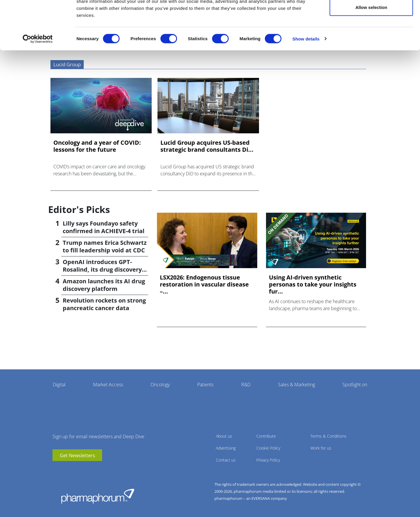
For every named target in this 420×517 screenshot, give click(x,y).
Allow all (371, 15)
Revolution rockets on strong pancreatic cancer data (104, 304)
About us (224, 436)
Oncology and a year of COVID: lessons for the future (97, 146)
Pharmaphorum (98, 496)
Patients (205, 385)
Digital (59, 385)
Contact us (226, 460)
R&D (246, 385)
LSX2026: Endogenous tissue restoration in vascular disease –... (204, 284)
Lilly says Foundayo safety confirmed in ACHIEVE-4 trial (104, 227)
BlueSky (74, 470)
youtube (57, 470)
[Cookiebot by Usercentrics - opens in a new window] (38, 66)
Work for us (321, 448)
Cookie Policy (268, 448)
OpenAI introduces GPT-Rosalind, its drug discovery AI (102, 269)
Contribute (266, 436)
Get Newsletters (77, 455)
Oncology (160, 385)
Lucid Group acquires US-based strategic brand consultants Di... (207, 146)
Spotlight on (355, 385)
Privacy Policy (268, 460)
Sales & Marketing (296, 385)
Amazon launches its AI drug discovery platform (104, 285)
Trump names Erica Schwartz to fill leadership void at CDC (105, 246)
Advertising (226, 448)
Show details (306, 66)
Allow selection (371, 35)
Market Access (108, 385)
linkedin (66, 470)
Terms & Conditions (328, 436)
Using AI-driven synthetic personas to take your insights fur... (313, 284)
